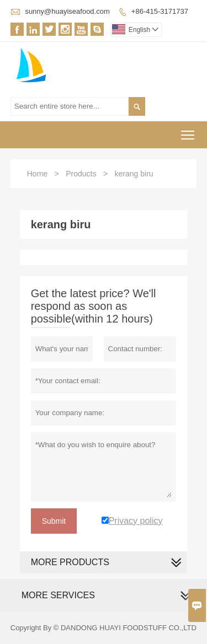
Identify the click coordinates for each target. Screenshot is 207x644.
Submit (54, 521)
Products (81, 174)
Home (37, 174)
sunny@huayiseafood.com (67, 11)
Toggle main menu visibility (189, 132)
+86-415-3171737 (160, 11)
